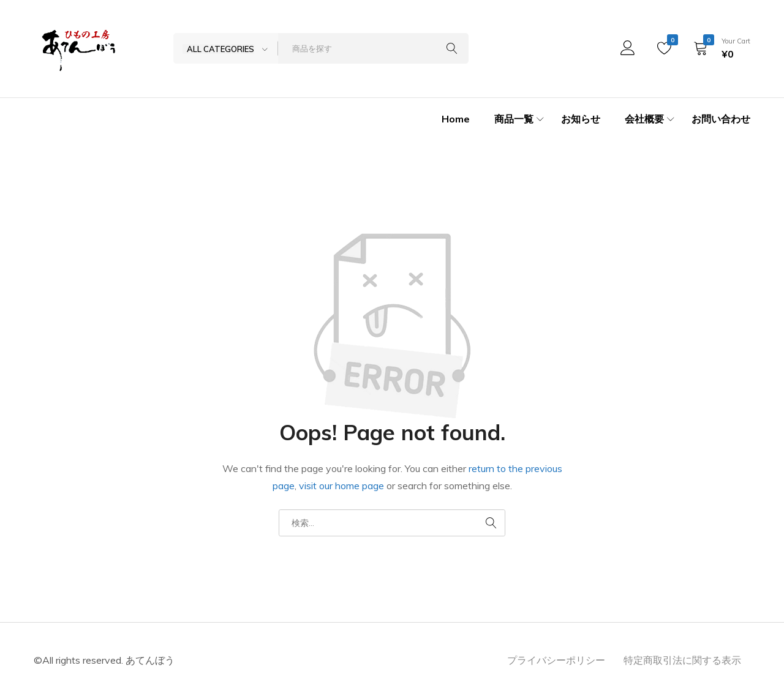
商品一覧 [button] (521, 119)
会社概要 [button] (651, 119)
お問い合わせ (721, 119)
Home (456, 119)
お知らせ (581, 119)
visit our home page (341, 486)
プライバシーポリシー (556, 660)
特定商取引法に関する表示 (682, 660)
